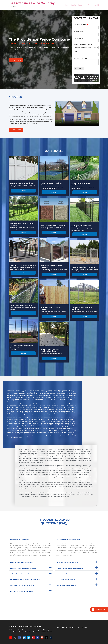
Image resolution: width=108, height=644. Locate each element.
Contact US (96, 5)
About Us (73, 5)
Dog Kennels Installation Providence (83, 267)
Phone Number (79, 38)
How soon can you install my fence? (21, 563)
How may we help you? (81, 58)
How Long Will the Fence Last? (66, 585)
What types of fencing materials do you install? (25, 580)
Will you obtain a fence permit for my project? (25, 574)
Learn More (23, 191)
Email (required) (79, 31)
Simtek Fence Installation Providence (53, 225)
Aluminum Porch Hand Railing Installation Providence (50, 350)
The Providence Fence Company (31, 3)
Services (81, 5)
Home (67, 5)
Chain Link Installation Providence (21, 306)
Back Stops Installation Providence (21, 346)
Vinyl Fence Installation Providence (21, 183)
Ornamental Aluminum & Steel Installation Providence (81, 226)
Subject (76, 51)
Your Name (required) (81, 25)
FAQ (89, 5)
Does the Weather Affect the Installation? (70, 568)
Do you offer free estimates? (19, 540)
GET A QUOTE (79, 68)
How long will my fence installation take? (23, 568)
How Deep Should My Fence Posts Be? (68, 540)
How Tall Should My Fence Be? (66, 580)
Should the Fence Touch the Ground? (68, 563)
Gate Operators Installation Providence (23, 265)
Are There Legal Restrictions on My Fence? (24, 585)
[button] (31, 539)
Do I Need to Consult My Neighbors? (22, 591)
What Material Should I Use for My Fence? (69, 574)
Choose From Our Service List (83, 45)
